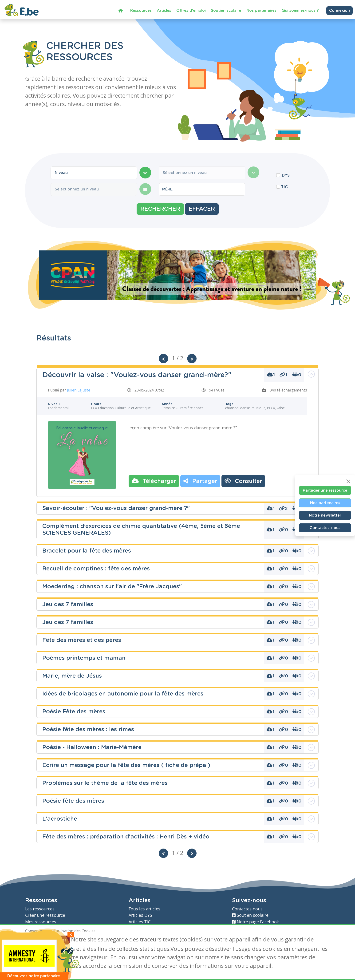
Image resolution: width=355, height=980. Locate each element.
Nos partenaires (261, 10)
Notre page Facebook (255, 922)
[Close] (348, 481)
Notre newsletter (325, 515)
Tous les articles (144, 909)
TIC (284, 187)
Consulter (243, 481)
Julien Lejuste (79, 390)
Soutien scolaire (226, 10)
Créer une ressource (45, 915)
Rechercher (160, 209)
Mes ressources (41, 922)
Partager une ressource (325, 490)
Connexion (339, 10)
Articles (164, 10)
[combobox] (94, 173)
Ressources (141, 10)
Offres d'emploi (191, 10)
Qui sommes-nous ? (300, 10)
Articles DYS (140, 915)
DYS (286, 175)
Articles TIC (140, 922)
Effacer (202, 209)
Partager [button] (200, 481)
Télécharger (154, 481)
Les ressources (40, 909)
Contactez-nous (325, 528)
